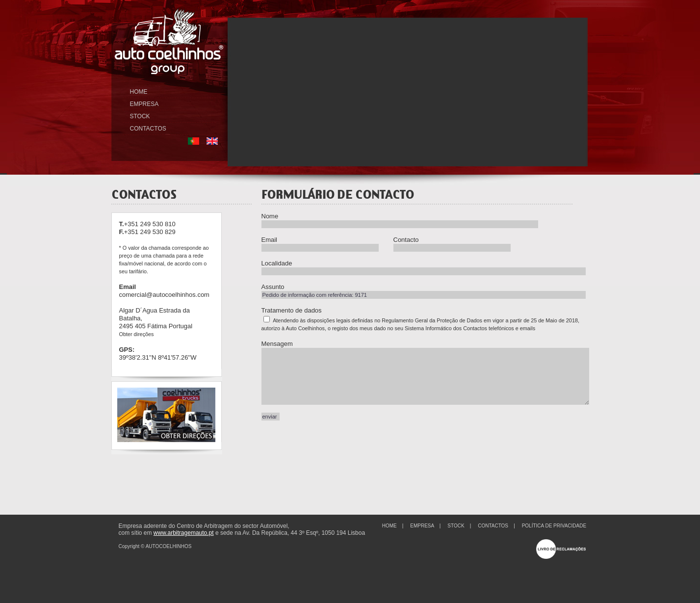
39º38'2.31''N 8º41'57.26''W (158, 357)
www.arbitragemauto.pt (184, 533)
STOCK (140, 116)
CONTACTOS (148, 129)
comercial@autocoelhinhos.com (164, 295)
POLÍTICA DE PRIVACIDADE (554, 526)
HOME (139, 92)
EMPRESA (144, 104)
